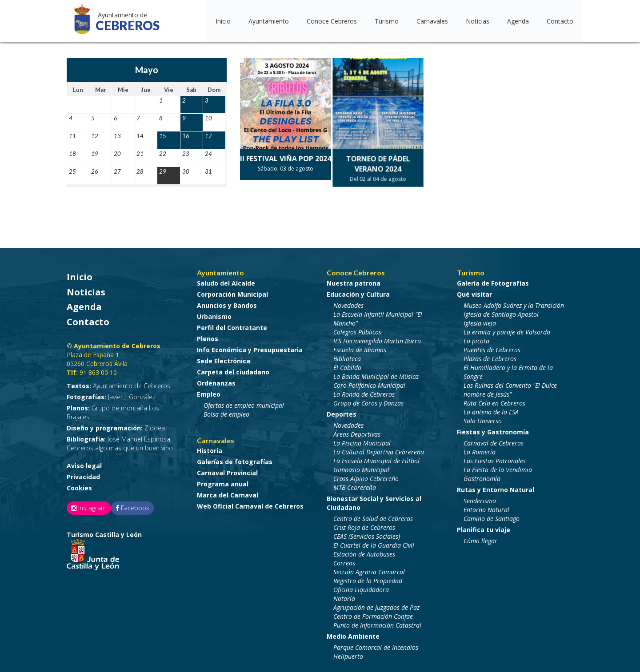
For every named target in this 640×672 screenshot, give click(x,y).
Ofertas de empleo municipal (244, 403)
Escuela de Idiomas (360, 348)
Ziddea (116, 426)
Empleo (209, 392)
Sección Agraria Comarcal (369, 570)
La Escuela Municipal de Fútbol (376, 459)
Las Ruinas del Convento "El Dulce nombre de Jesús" (510, 388)
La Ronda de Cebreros (364, 392)
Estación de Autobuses (364, 552)
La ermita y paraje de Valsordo (507, 330)
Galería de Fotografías (493, 281)
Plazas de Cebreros (490, 356)
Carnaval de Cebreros (494, 441)
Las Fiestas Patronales (495, 459)
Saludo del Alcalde (226, 281)
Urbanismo (214, 314)
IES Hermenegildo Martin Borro (377, 339)
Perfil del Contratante (232, 325)
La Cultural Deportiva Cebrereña (379, 450)
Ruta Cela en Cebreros (494, 401)
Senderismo (480, 499)
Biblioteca (347, 356)
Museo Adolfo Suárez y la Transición (514, 303)
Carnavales (432, 21)
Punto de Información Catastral (377, 623)
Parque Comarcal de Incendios (376, 645)
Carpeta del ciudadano (233, 370)
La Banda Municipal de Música (376, 374)
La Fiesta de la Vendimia (498, 467)
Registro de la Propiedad (368, 579)
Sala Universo (483, 419)
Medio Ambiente (353, 634)
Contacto (560, 21)
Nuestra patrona (354, 281)
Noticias (478, 21)
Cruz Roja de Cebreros (364, 525)
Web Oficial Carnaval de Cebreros (250, 504)
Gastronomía (482, 476)
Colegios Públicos (357, 330)
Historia (210, 448)
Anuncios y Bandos (227, 303)
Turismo (387, 21)
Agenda (518, 21)
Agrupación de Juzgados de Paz (376, 605)
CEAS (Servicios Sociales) (367, 534)
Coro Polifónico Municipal (369, 383)
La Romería (480, 450)
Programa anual (223, 482)
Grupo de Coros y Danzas (368, 401)
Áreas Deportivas (357, 432)
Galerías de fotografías (235, 459)
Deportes (342, 412)
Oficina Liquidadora (361, 587)
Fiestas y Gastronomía (493, 430)
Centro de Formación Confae (373, 614)
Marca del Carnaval (228, 493)
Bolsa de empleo (226, 412)
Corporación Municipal (232, 292)
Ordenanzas (216, 381)
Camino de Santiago (492, 516)
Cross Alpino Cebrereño (366, 476)
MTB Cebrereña (355, 485)
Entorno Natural (486, 507)
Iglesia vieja (480, 321)
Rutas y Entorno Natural (496, 487)
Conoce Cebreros (332, 21)
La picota (476, 339)
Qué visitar (474, 292)
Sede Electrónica (224, 359)
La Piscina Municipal (362, 441)
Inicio (223, 21)
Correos (344, 561)
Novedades (348, 303)
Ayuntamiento (269, 21)
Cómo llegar (480, 539)
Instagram (89, 506)
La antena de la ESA (491, 410)
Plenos (208, 336)
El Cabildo (347, 365)
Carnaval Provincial (227, 471)
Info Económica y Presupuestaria (250, 348)
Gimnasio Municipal (361, 467)
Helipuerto (348, 654)
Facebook (132, 506)
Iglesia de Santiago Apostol (501, 312)
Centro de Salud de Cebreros (373, 516)
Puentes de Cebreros (492, 348)
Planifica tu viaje (484, 527)
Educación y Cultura (358, 292)
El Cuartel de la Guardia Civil (374, 543)
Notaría (344, 596)
